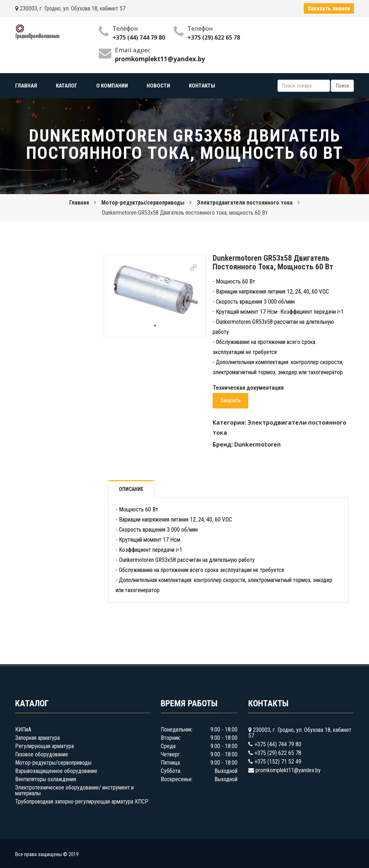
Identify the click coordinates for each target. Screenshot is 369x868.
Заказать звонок (329, 8)
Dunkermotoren (257, 444)
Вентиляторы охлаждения (46, 779)
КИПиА (23, 730)
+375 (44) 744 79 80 (139, 37)
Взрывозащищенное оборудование (56, 771)
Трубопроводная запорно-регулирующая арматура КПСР (82, 802)
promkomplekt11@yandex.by (288, 770)
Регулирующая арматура (45, 746)
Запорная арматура (37, 738)
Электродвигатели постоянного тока (245, 203)
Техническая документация (248, 388)
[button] (194, 268)
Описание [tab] (131, 489)
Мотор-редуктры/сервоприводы (143, 203)
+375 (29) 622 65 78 (214, 37)
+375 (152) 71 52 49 (278, 762)
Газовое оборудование (42, 754)
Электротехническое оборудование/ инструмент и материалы (74, 790)
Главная (79, 203)
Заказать (230, 400)
